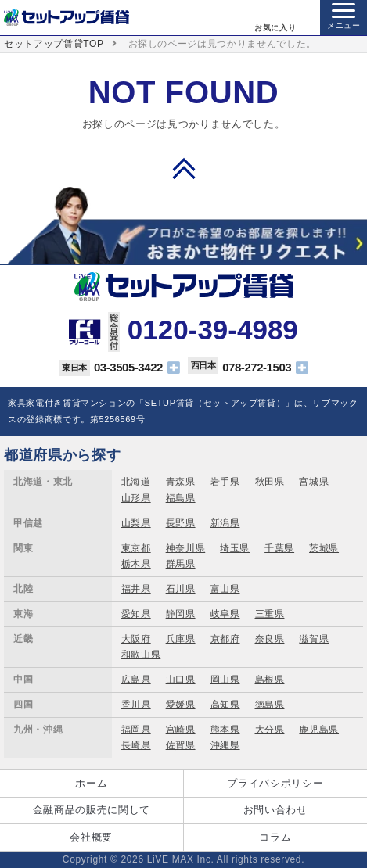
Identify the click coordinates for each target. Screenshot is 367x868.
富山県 (225, 589)
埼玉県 (235, 548)
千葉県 (279, 548)
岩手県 (225, 482)
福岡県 (136, 730)
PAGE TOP (184, 168)
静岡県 (181, 614)
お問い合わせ (275, 810)
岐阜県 (225, 614)
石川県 (181, 589)
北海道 (136, 482)
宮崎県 (181, 730)
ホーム (91, 783)
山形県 (136, 498)
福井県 (136, 589)
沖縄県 (225, 745)
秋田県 (270, 482)
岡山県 (225, 680)
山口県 (181, 680)
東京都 (136, 548)
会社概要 (91, 837)
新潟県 (225, 523)
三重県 (270, 614)
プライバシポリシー (275, 783)
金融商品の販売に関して (92, 810)
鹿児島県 (319, 730)
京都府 (225, 639)
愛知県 (136, 614)
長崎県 (136, 745)
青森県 (181, 482)
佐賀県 (181, 745)
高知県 (225, 705)
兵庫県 (181, 639)
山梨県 (136, 523)
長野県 (181, 523)
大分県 (270, 730)
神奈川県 (186, 548)
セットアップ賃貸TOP (54, 44)
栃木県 (136, 564)
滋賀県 (314, 639)
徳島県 (270, 705)
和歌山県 (141, 655)
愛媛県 (181, 705)
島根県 (270, 680)
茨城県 (324, 548)
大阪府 (136, 639)
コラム (275, 837)
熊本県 (225, 730)
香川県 (136, 705)
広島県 (136, 680)
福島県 (181, 498)
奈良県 (270, 639)
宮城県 (314, 482)
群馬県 (181, 564)
